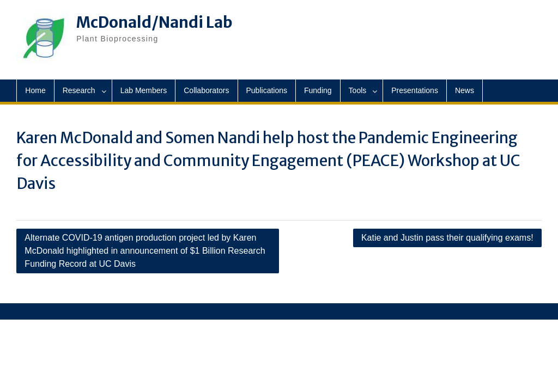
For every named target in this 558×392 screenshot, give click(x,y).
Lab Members (144, 90)
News (465, 90)
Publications (267, 90)
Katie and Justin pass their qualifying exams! (447, 238)
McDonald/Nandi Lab (154, 22)
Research (79, 90)
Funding (318, 90)
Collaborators (206, 90)
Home (35, 90)
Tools (358, 90)
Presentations (415, 90)
